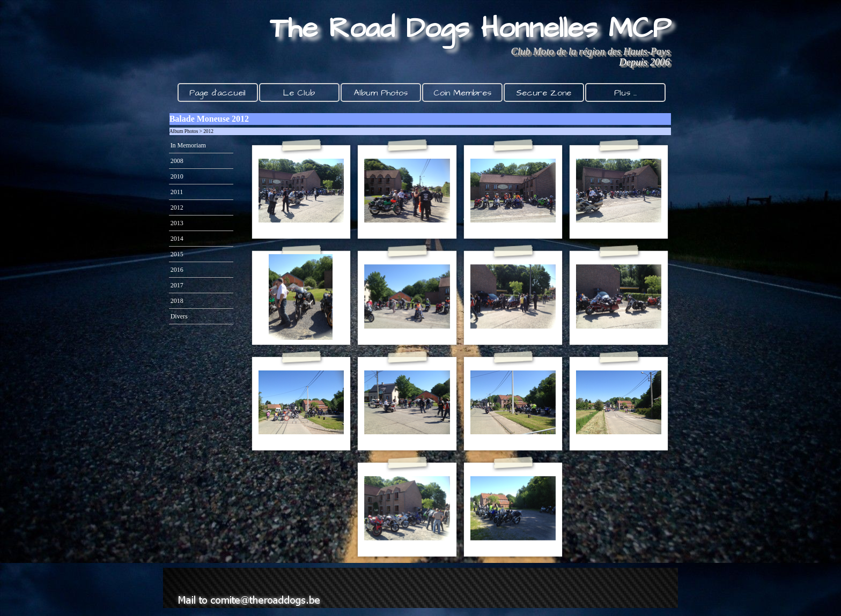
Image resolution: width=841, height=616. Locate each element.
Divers (179, 316)
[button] (301, 191)
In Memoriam (188, 145)
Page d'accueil (217, 93)
